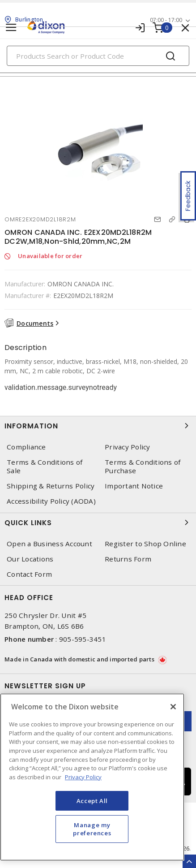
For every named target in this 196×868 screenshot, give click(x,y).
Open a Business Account (49, 544)
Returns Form (128, 559)
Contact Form (29, 574)
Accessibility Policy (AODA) (51, 501)
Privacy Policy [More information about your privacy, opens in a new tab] (83, 777)
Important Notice (134, 486)
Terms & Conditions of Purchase (143, 466)
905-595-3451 (83, 639)
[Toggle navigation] (11, 28)
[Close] (173, 707)
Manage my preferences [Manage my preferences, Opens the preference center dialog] (92, 829)
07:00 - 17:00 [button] (166, 20)
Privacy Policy (128, 447)
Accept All (92, 801)
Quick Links (98, 523)
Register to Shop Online (145, 544)
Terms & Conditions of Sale (45, 466)
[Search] (98, 56)
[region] (92, 777)
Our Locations (30, 559)
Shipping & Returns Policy (51, 486)
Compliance (26, 447)
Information (98, 426)
